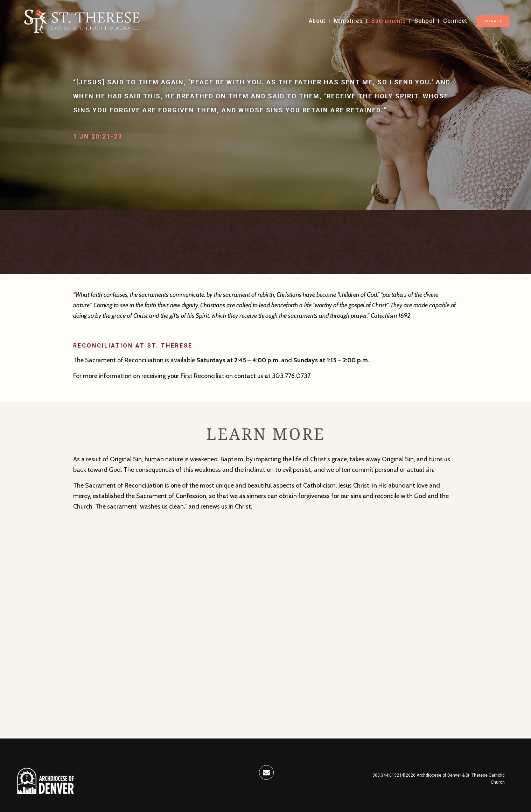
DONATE (493, 21)
